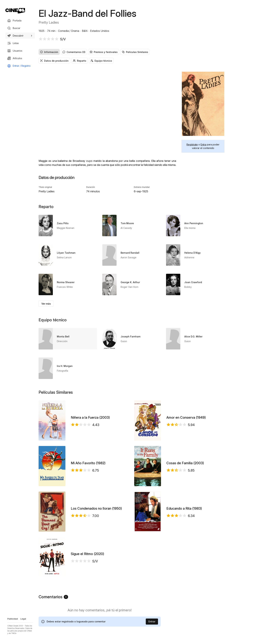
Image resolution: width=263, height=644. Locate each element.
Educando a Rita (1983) (184, 508)
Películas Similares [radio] (135, 52)
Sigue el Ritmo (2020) (87, 554)
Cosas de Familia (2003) (185, 463)
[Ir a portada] (15, 11)
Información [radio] (49, 52)
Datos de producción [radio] (54, 61)
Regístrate (192, 144)
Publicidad (13, 619)
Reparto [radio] (80, 61)
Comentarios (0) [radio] (74, 52)
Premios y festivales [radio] (104, 52)
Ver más (46, 304)
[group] (131, 52)
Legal (23, 619)
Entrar (152, 621)
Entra (203, 144)
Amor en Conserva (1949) (186, 417)
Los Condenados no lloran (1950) (96, 508)
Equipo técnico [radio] (101, 61)
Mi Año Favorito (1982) (88, 463)
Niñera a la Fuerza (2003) (90, 417)
